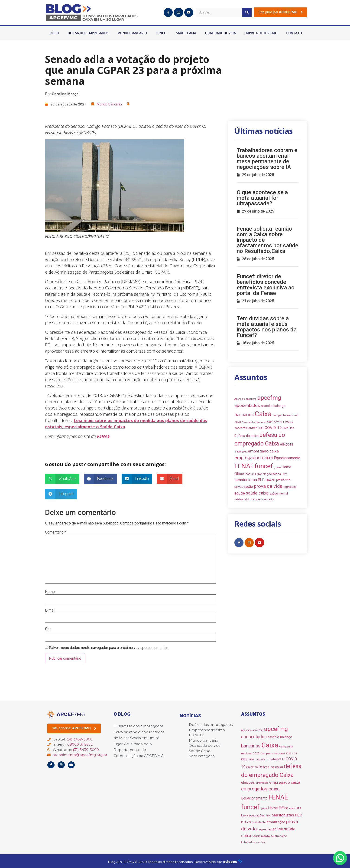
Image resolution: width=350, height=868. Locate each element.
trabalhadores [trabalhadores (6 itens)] (259, 500)
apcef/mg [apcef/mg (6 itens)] (251, 399)
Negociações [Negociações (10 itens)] (272, 474)
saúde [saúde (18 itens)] (240, 493)
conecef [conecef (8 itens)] (240, 428)
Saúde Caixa (186, 33)
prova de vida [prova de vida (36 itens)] (268, 486)
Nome (50, 592)
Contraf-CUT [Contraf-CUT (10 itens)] (255, 428)
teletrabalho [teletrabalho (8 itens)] (242, 499)
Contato (294, 33)
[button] (281, 12)
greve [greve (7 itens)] (277, 467)
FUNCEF (162, 33)
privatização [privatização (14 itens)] (244, 487)
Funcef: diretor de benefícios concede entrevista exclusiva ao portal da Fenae (266, 285)
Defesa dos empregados (88, 33)
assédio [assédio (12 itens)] (267, 406)
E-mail (50, 610)
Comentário (56, 532)
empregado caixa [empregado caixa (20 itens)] (263, 451)
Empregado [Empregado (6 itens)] (241, 452)
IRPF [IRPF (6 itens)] (254, 474)
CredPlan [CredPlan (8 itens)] (288, 428)
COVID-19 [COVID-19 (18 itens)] (273, 428)
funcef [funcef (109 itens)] (264, 466)
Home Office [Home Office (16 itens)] (278, 808)
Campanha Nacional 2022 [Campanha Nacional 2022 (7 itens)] (257, 422)
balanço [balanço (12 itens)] (279, 406)
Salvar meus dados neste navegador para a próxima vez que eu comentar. (109, 648)
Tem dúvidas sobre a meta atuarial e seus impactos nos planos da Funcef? (267, 327)
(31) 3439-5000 (80, 739)
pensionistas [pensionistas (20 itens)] (246, 480)
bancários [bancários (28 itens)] (244, 415)
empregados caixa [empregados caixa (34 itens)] (254, 458)
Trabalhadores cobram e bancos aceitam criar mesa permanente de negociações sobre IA (267, 159)
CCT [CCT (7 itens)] (276, 422)
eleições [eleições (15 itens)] (287, 444)
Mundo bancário (132, 33)
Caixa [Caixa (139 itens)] (263, 414)
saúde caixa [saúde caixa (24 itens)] (257, 493)
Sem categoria (202, 756)
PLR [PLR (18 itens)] (261, 480)
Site (48, 629)
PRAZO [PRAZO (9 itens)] (270, 480)
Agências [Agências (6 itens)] (240, 399)
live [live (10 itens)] (260, 474)
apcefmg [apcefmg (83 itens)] (269, 398)
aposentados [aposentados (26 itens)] (247, 405)
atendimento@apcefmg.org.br (80, 755)
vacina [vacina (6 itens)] (271, 500)
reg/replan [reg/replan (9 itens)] (290, 487)
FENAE (103, 436)
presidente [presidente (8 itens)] (283, 480)
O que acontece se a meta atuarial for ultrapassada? (262, 198)
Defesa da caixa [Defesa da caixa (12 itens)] (246, 436)
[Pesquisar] (247, 12)
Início (54, 33)
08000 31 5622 (80, 744)
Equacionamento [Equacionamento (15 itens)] (287, 458)
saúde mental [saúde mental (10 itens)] (279, 493)
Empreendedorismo (261, 33)
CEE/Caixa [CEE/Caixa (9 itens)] (286, 422)
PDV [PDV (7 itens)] (284, 474)
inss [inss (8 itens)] (248, 474)
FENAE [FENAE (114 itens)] (244, 466)
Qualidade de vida (220, 33)
